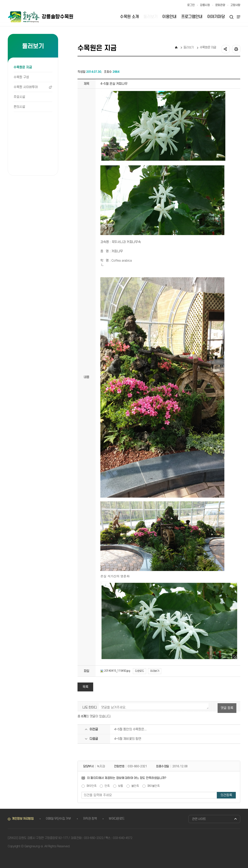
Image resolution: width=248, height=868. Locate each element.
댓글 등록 (227, 708)
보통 (121, 786)
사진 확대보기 (236, 658)
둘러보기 (189, 47)
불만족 (135, 786)
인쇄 (236, 49)
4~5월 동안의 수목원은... (130, 729)
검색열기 (231, 17)
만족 (107, 786)
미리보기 (155, 671)
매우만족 (91, 786)
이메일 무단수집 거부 (58, 819)
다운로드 (139, 671)
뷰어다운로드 (117, 819)
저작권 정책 (90, 819)
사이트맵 (238, 17)
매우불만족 (153, 786)
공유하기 (225, 49)
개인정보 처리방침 (23, 819)
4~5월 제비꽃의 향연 (128, 739)
